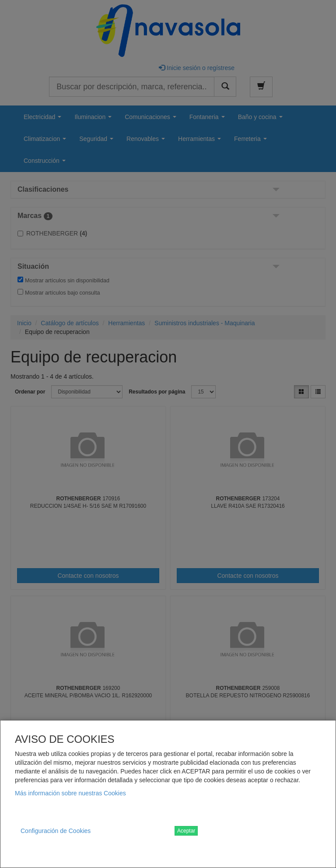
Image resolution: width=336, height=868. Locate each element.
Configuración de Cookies (56, 831)
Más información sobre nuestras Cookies (70, 793)
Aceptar (186, 831)
